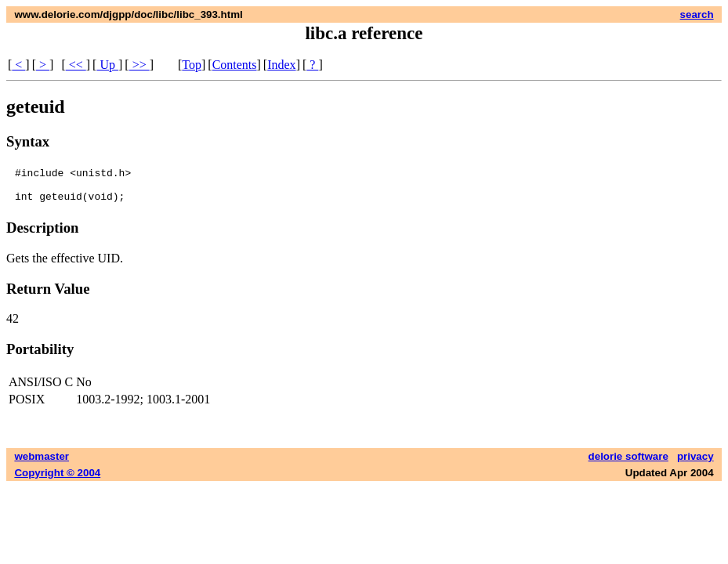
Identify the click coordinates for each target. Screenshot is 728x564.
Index (281, 65)
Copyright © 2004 (57, 480)
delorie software (628, 463)
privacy (695, 463)
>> (139, 65)
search (697, 14)
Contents (235, 65)
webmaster (42, 463)
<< (76, 65)
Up (107, 65)
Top (192, 65)
